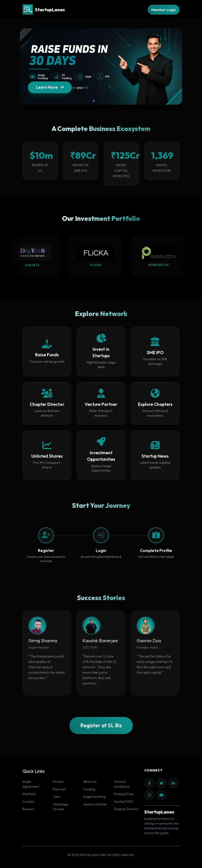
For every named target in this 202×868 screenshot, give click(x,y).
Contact (28, 802)
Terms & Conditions (122, 784)
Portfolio (29, 794)
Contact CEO (123, 802)
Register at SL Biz (101, 725)
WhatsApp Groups (61, 807)
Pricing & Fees (124, 794)
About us (90, 782)
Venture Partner (95, 804)
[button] (94, 101)
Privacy (58, 782)
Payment (60, 789)
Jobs (57, 797)
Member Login (164, 10)
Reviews (28, 809)
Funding (89, 789)
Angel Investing (94, 797)
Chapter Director (126, 809)
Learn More (50, 88)
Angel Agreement (31, 784)
